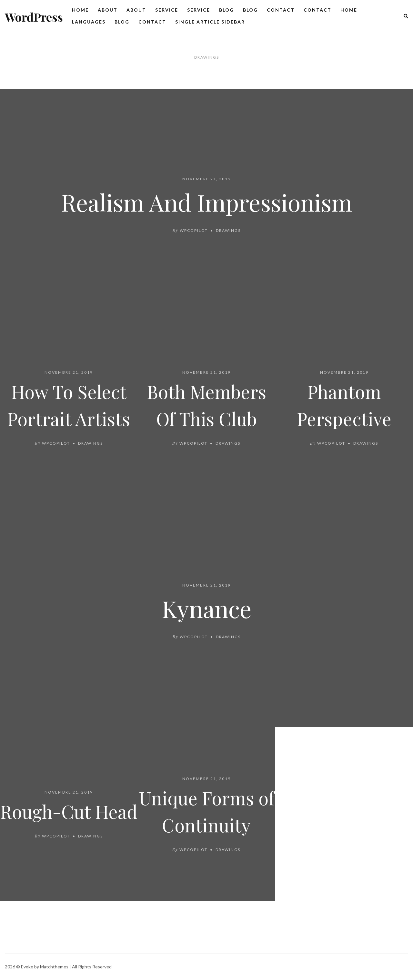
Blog (227, 10)
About (108, 10)
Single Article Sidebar (210, 22)
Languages (89, 22)
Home (80, 10)
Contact (281, 10)
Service (167, 10)
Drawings (228, 230)
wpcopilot (194, 230)
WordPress (34, 17)
